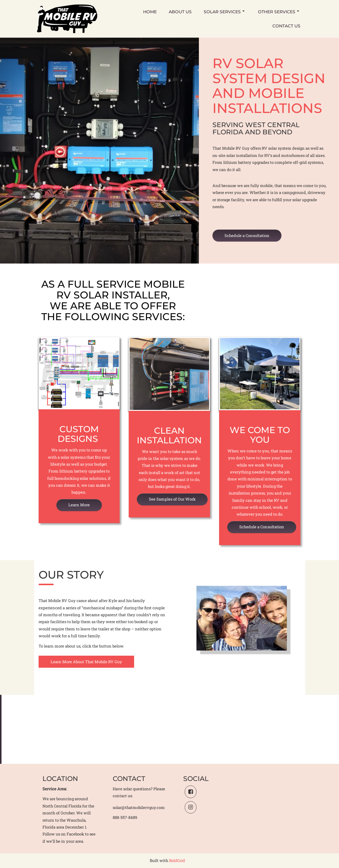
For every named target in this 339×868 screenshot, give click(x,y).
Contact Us (286, 26)
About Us (180, 12)
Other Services (279, 12)
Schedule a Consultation (247, 236)
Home (150, 12)
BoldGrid (177, 860)
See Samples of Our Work (172, 499)
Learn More (79, 505)
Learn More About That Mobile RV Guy (86, 662)
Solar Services (224, 12)
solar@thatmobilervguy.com (139, 807)
